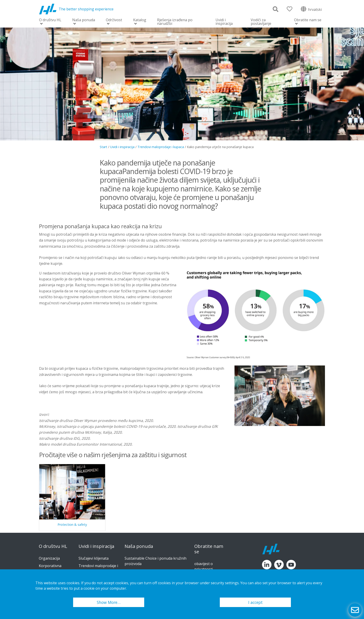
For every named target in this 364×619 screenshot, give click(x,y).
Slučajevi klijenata (94, 558)
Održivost (114, 20)
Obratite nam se (308, 20)
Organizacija (49, 558)
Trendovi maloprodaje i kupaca (161, 147)
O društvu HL (50, 20)
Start (103, 147)
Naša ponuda (84, 20)
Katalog (140, 20)
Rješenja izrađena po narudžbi (175, 22)
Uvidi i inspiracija (224, 22)
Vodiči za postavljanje (261, 22)
